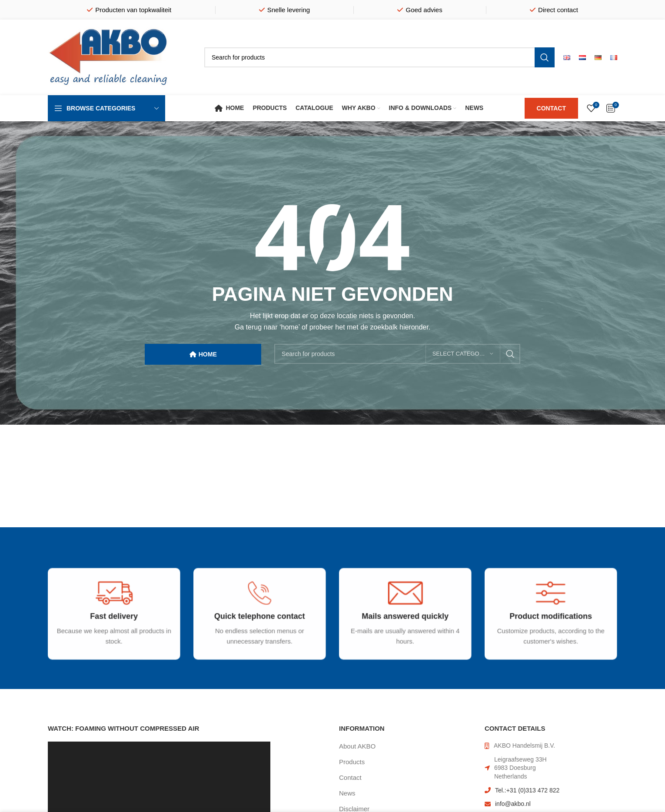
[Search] (379, 57)
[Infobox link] (109, 624)
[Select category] (463, 354)
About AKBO (357, 746)
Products (352, 762)
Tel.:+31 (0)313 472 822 (527, 790)
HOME (203, 354)
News (347, 793)
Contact (350, 777)
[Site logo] (109, 57)
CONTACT (551, 108)
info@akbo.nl (513, 804)
